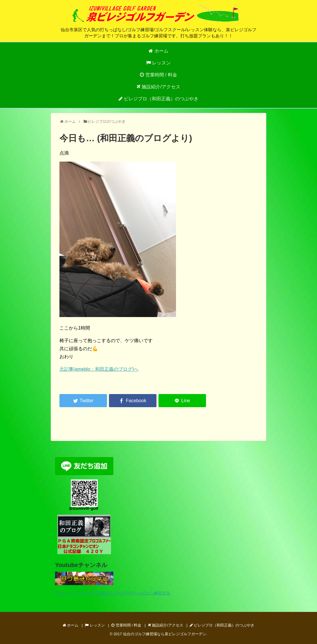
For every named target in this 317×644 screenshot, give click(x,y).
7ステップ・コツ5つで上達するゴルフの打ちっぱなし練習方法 (112, 593)
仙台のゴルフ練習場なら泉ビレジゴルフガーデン (165, 634)
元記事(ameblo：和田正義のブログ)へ (99, 369)
